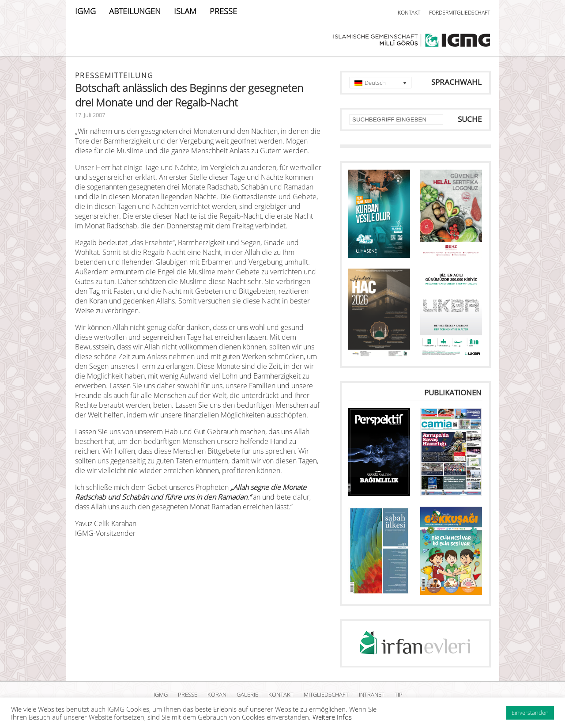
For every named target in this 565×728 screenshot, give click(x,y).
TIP (399, 694)
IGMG (85, 11)
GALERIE (247, 694)
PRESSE (223, 11)
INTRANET (372, 694)
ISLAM (185, 11)
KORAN (217, 694)
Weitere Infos (332, 717)
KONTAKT (409, 13)
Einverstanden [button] (530, 713)
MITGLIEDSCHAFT (326, 694)
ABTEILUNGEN (135, 11)
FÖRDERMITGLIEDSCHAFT (460, 13)
